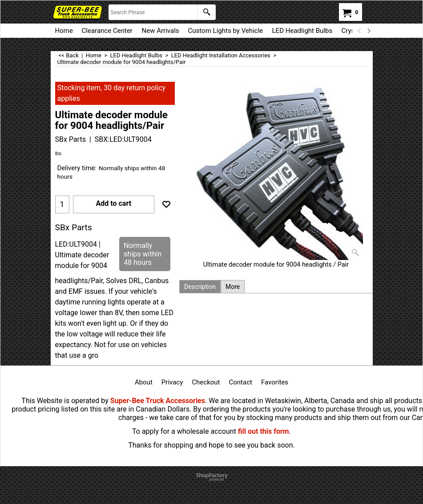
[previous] (360, 31)
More (233, 287)
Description (200, 287)
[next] (369, 31)
